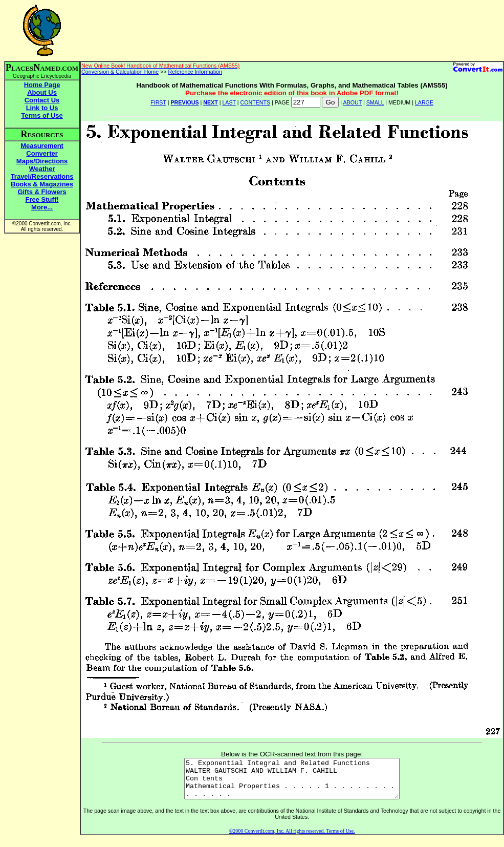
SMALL (375, 102)
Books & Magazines (42, 184)
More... (42, 207)
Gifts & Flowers (42, 192)
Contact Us (42, 100)
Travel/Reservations (42, 176)
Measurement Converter (42, 150)
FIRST (158, 102)
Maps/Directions (42, 161)
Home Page (42, 85)
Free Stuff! (42, 199)
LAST (229, 102)
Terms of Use (42, 115)
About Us (42, 92)
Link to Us (42, 108)
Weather (42, 169)
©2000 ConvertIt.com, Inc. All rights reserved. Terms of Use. (292, 839)
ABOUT (353, 102)
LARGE (424, 102)
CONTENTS (256, 102)
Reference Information (195, 72)
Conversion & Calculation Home (120, 72)
